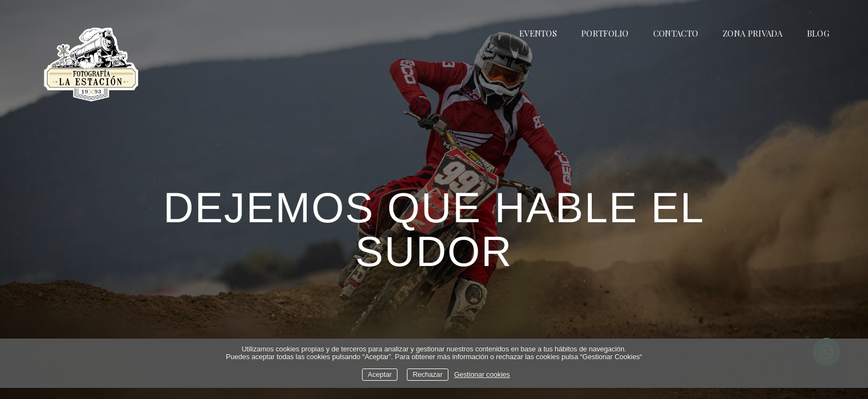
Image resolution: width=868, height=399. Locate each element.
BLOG (818, 33)
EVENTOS (538, 33)
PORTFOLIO (605, 33)
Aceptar (379, 375)
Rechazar (427, 375)
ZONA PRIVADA (753, 33)
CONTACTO (676, 33)
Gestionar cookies (482, 375)
